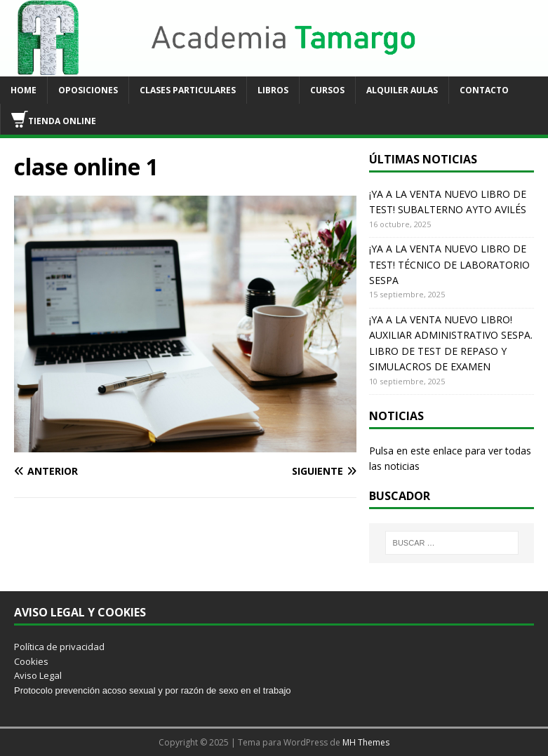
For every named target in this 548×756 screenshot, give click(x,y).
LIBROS (273, 90)
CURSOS (327, 90)
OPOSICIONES (88, 90)
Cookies (31, 661)
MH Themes (366, 742)
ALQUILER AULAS (402, 90)
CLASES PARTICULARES (188, 90)
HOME (24, 90)
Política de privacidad (59, 647)
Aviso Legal (38, 675)
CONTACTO (484, 90)
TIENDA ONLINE (54, 119)
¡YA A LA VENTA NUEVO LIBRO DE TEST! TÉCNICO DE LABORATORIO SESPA (449, 264)
